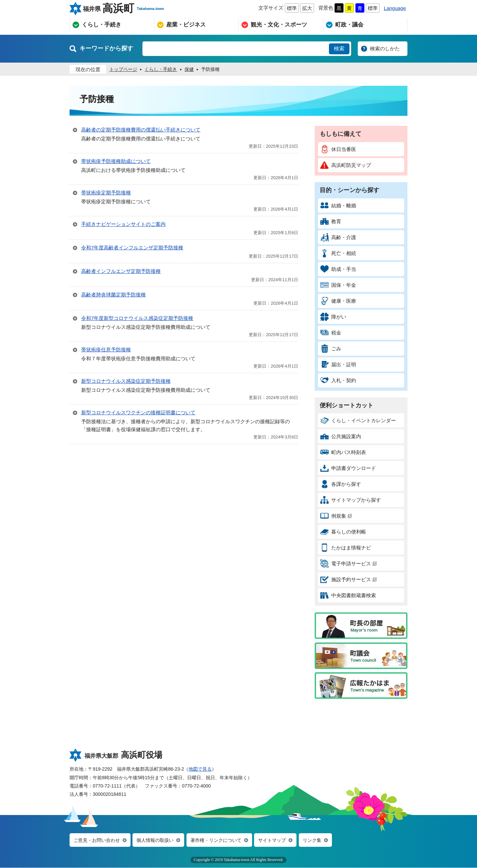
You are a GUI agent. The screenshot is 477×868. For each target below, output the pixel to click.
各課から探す (341, 484)
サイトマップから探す (351, 500)
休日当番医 (338, 149)
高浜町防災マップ (346, 165)
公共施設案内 (341, 436)
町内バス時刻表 (343, 452)
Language (395, 8)
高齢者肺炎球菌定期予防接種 (113, 295)
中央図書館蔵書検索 (348, 595)
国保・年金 (338, 285)
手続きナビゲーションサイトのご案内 (123, 224)
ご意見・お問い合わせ (98, 840)
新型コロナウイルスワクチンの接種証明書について (138, 412)
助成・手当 (338, 269)
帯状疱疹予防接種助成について (116, 161)
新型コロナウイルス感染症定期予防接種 (126, 381)
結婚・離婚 (338, 205)
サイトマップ (283, 840)
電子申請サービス (348, 563)
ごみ (331, 349)
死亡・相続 (338, 253)
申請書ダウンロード (348, 468)
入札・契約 (338, 380)
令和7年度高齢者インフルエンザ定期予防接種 (132, 248)
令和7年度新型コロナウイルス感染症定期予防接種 (137, 318)
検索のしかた (385, 49)
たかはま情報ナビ (346, 548)
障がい (333, 317)
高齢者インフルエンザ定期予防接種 (121, 271)
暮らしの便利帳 (343, 532)
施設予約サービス (348, 579)
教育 (331, 221)
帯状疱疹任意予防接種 (106, 350)
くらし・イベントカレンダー (358, 420)
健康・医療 (338, 301)
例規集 (336, 516)
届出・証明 (338, 364)
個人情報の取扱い (160, 840)
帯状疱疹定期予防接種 (106, 193)
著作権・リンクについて (224, 840)
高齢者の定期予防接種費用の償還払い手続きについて (141, 130)
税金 (331, 333)
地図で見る (200, 769)
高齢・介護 (338, 237)
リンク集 (324, 840)
